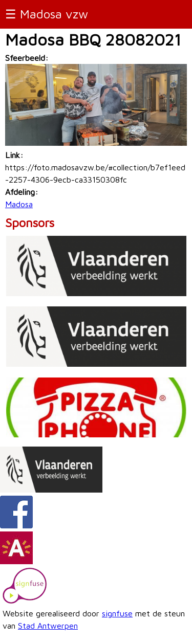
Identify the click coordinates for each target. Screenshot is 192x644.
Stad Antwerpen (48, 626)
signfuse (117, 613)
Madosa (19, 204)
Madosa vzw (54, 14)
